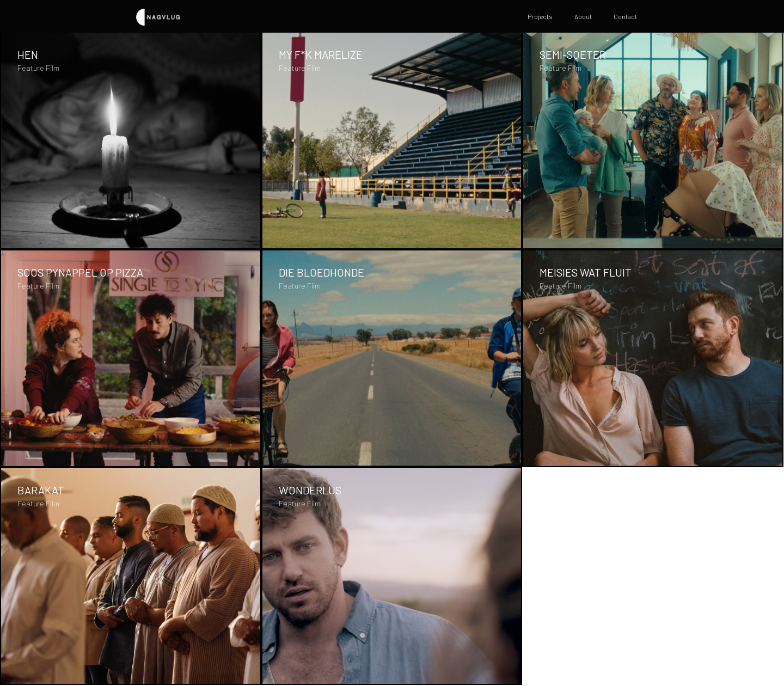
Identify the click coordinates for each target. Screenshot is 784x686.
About (583, 16)
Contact (625, 16)
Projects (540, 16)
